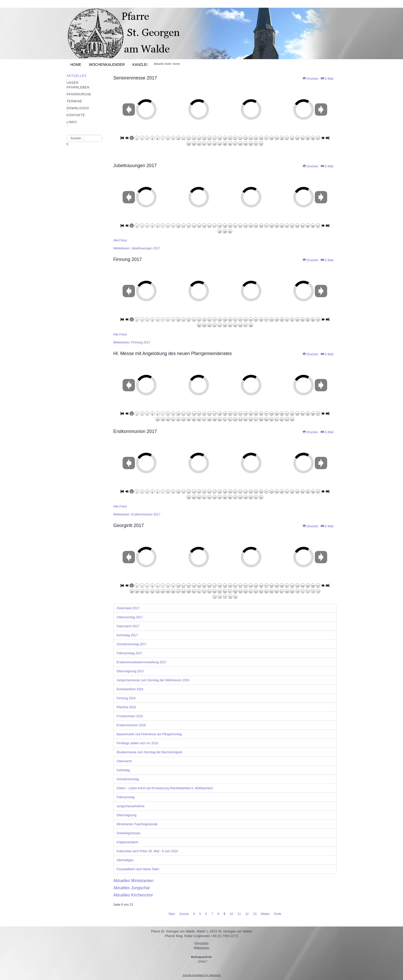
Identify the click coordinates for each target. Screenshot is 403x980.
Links (72, 122)
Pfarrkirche (79, 94)
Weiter (265, 914)
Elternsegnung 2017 (130, 671)
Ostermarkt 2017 (128, 608)
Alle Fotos (120, 240)
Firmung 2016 (126, 698)
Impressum (201, 943)
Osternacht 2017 (128, 626)
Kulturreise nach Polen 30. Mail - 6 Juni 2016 (147, 851)
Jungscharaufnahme (131, 806)
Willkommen (201, 948)
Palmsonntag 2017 (130, 653)
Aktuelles (77, 76)
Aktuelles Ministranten (134, 881)
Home (76, 65)
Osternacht (124, 761)
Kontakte (76, 115)
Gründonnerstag (128, 779)
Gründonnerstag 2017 (132, 644)
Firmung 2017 (128, 259)
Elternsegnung (127, 815)
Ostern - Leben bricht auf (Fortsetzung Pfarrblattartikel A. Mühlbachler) (165, 788)
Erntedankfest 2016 (130, 689)
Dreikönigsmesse (129, 833)
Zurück (184, 914)
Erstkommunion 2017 (135, 431)
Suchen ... (67, 135)
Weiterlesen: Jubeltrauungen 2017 (137, 248)
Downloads (78, 108)
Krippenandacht (127, 842)
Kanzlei (140, 65)
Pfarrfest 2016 (126, 707)
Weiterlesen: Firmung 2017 (132, 342)
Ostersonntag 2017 (130, 617)
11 (239, 914)
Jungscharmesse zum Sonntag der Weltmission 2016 (153, 680)
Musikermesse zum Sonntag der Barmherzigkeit (149, 752)
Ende (278, 914)
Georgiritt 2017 (129, 525)
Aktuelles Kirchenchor (133, 895)
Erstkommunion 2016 (131, 725)
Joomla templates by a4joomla (202, 975)
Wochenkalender (107, 65)
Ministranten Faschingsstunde (137, 824)
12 (247, 914)
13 (255, 914)
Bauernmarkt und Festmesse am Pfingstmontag (149, 734)
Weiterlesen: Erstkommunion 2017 (137, 514)
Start (172, 914)
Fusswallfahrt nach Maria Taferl (138, 869)
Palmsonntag (126, 797)
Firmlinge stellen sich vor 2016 (138, 743)
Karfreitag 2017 (127, 635)
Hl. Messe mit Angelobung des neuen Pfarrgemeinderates (173, 353)
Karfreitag (123, 770)
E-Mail (327, 79)
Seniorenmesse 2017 (135, 78)
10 (231, 914)
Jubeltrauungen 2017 (135, 166)
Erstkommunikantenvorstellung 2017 (142, 662)
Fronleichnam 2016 (130, 716)
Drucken (311, 79)
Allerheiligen (125, 860)
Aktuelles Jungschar (132, 888)
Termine (74, 101)
